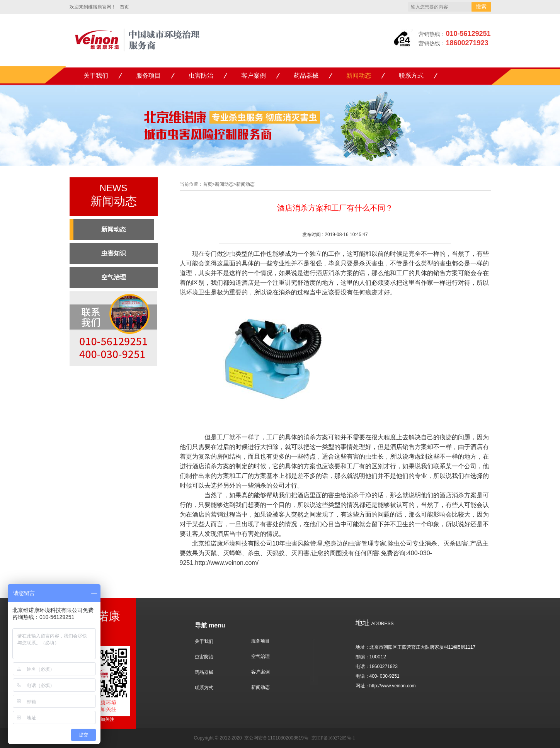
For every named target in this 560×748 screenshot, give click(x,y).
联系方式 (411, 76)
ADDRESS (375, 624)
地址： (363, 647)
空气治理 (260, 656)
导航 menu (210, 625)
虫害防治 (201, 76)
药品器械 (306, 76)
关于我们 (96, 76)
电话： (363, 666)
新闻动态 (359, 76)
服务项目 (148, 76)
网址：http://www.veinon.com (386, 686)
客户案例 (254, 76)
